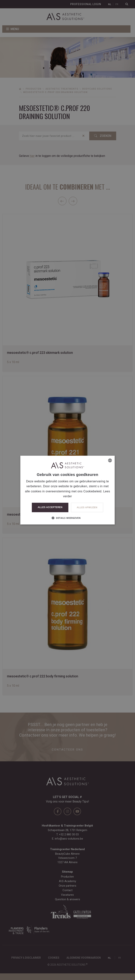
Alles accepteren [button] (50, 507)
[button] (67, 518)
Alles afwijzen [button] (87, 507)
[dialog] (67, 490)
